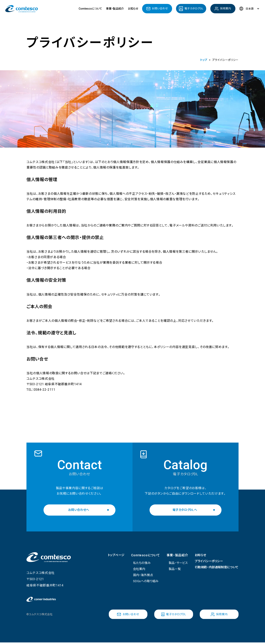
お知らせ (133, 9)
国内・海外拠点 (139, 576)
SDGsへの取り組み (142, 582)
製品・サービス (175, 563)
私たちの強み (138, 563)
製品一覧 (171, 569)
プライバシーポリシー (207, 561)
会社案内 (135, 569)
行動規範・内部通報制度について (215, 568)
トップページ (111, 555)
